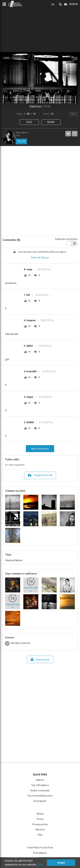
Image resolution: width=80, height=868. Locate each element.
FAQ (40, 835)
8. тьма (28, 269)
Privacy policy (40, 824)
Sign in (34, 257)
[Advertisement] (40, 191)
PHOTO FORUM (15, 4)
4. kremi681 (31, 371)
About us (40, 830)
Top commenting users (40, 796)
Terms (40, 819)
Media (40, 814)
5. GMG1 (29, 346)
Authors (40, 780)
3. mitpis (29, 397)
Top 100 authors (40, 785)
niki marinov (22, 133)
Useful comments (40, 791)
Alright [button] (61, 863)
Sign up (45, 257)
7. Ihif (27, 295)
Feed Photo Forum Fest (40, 848)
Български (40, 801)
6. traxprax (30, 320)
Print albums (40, 853)
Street (47, 106)
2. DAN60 (29, 422)
